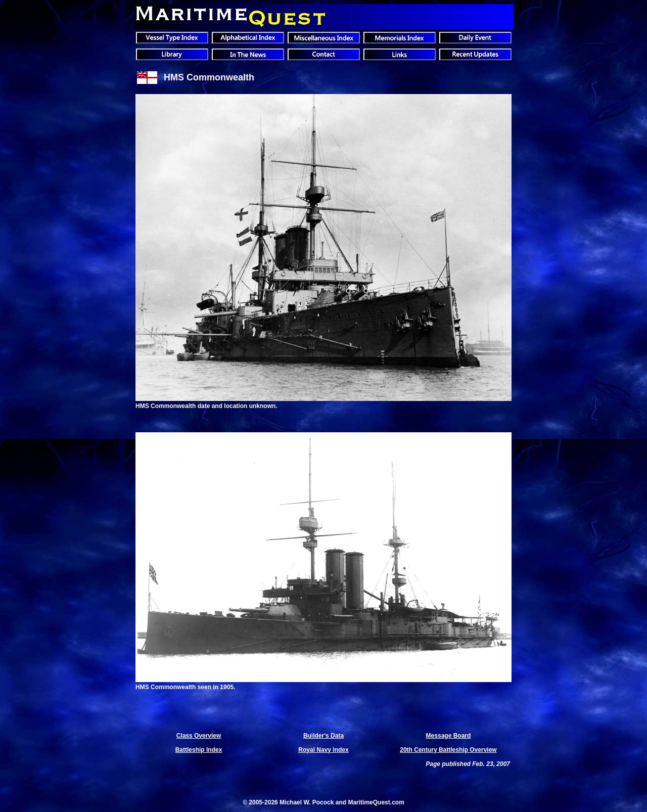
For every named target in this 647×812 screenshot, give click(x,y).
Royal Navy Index (323, 750)
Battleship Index (199, 750)
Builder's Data (323, 736)
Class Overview (199, 736)
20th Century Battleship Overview (448, 750)
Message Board (449, 736)
